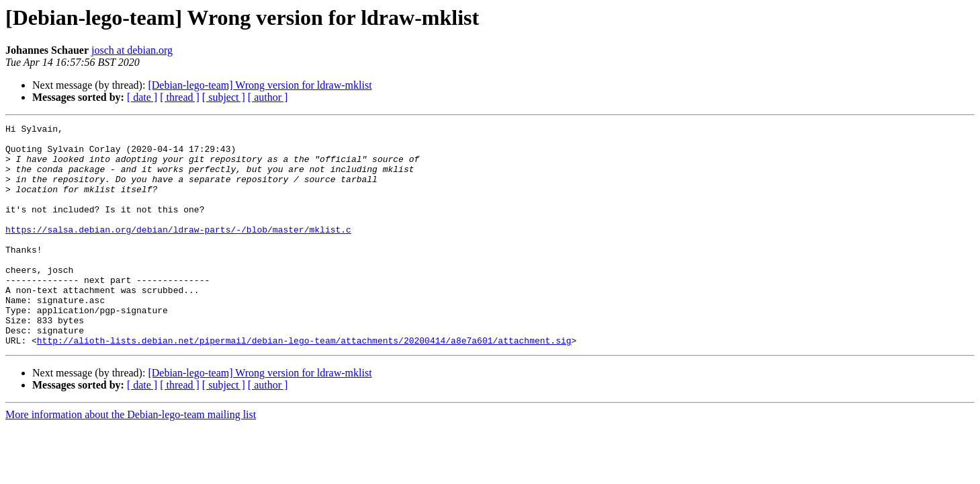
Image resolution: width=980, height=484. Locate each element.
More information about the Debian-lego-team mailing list (131, 459)
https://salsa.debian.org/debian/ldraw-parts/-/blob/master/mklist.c (178, 251)
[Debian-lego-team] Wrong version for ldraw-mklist (260, 85)
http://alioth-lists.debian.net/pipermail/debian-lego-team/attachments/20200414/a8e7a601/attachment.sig (304, 385)
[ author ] (268, 97)
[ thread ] (180, 97)
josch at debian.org (132, 50)
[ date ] (142, 97)
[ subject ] (224, 97)
